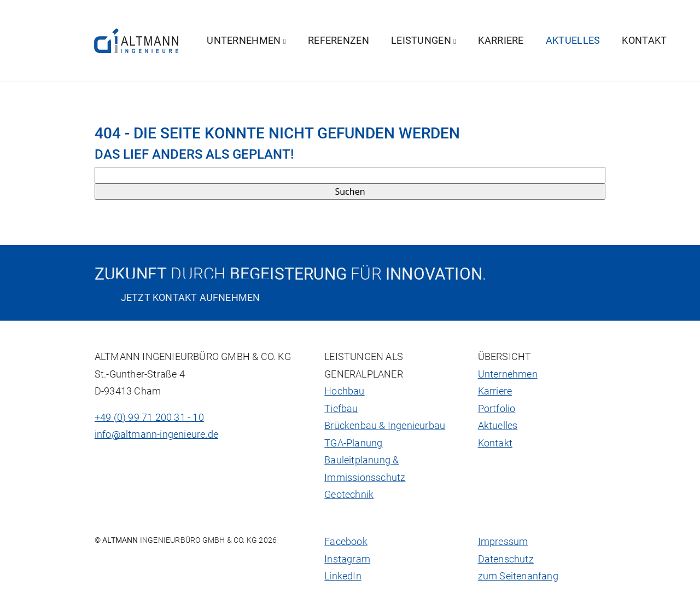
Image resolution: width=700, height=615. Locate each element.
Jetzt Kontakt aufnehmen (191, 297)
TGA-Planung (353, 443)
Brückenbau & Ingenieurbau (385, 426)
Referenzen (339, 40)
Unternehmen (246, 40)
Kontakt (644, 40)
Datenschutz (506, 559)
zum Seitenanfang (518, 576)
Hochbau (344, 391)
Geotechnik (349, 495)
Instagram (347, 559)
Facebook (346, 542)
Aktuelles (573, 40)
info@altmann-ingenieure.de (156, 434)
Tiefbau (341, 409)
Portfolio (497, 409)
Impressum (503, 542)
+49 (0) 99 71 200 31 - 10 (149, 417)
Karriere (501, 40)
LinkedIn (343, 576)
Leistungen (424, 40)
